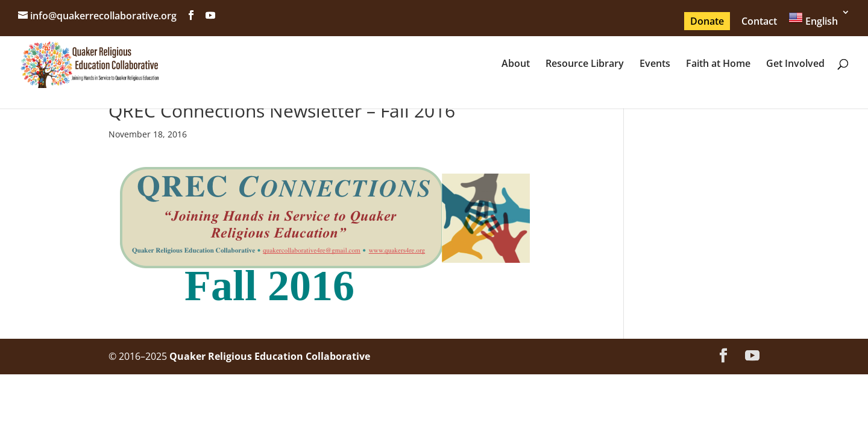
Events (655, 64)
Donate (707, 21)
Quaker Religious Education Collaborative (270, 356)
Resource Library (585, 64)
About (516, 64)
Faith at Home (718, 64)
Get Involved (795, 64)
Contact (759, 21)
